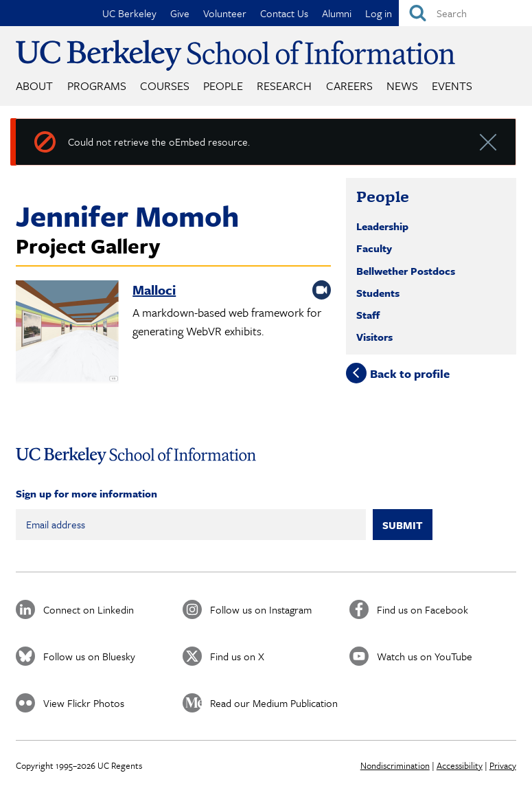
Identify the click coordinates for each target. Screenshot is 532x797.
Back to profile (410, 373)
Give (180, 13)
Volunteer (225, 13)
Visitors (374, 337)
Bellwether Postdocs (406, 271)
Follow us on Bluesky (89, 656)
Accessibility (460, 765)
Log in (379, 13)
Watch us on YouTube (425, 656)
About (34, 86)
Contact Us (284, 13)
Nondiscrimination (395, 765)
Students (378, 293)
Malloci (154, 290)
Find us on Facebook (423, 609)
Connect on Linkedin (89, 609)
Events (452, 86)
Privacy (503, 765)
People (223, 86)
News (402, 86)
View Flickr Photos (84, 703)
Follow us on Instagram (261, 609)
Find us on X (237, 656)
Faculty (374, 248)
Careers (349, 86)
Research (284, 86)
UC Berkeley (129, 13)
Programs (97, 86)
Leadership (382, 226)
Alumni (337, 13)
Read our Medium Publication (274, 703)
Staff (368, 315)
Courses (165, 86)
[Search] (465, 13)
